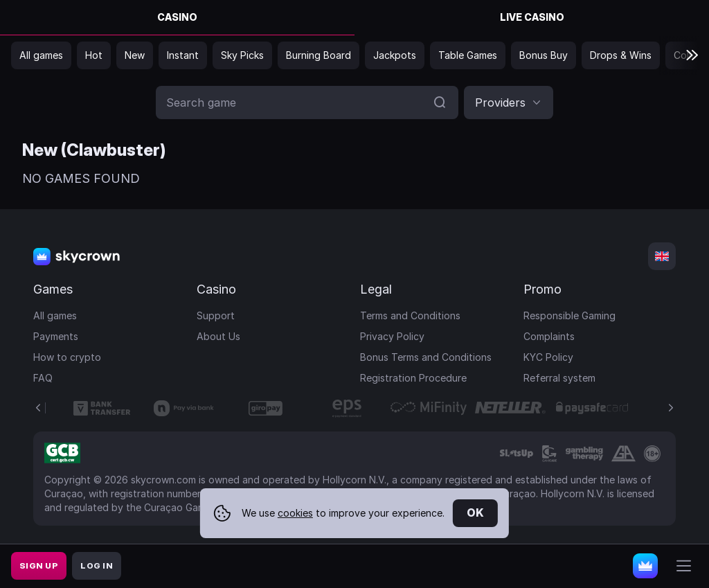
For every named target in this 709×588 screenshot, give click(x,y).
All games (55, 315)
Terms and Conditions (410, 315)
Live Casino (532, 17)
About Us (218, 336)
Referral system (559, 378)
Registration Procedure (413, 378)
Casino (177, 17)
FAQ (43, 378)
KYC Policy (548, 357)
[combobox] (509, 103)
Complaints (549, 336)
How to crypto (67, 357)
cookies (295, 513)
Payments (56, 336)
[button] (509, 103)
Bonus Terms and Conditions (426, 357)
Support (216, 315)
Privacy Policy (392, 336)
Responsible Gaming (569, 315)
